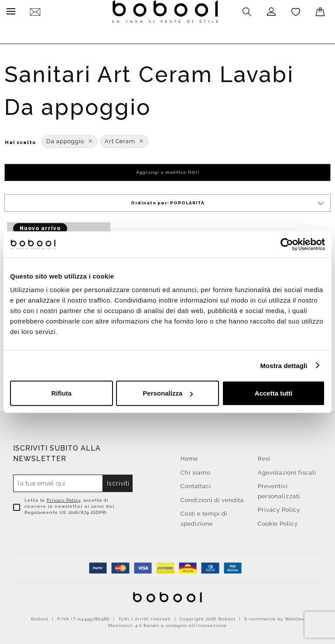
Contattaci (196, 484)
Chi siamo (195, 470)
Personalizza (168, 393)
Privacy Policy (63, 498)
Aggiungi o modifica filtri (168, 170)
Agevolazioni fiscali (287, 470)
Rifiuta (61, 393)
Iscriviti (118, 481)
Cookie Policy (278, 522)
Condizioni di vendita (212, 498)
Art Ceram (124, 139)
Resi (264, 456)
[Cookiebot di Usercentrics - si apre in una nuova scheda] (287, 244)
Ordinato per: (228, 201)
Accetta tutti (274, 393)
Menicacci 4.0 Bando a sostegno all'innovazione (167, 623)
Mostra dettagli (284, 365)
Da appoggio (70, 139)
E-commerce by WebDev (274, 617)
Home (189, 456)
